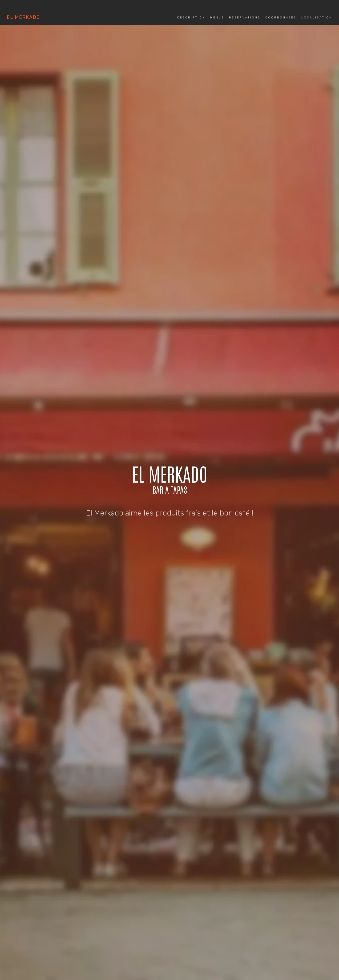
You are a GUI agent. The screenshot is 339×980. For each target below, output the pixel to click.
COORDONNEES (197, 504)
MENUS (132, 504)
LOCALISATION (233, 504)
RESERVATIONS (161, 504)
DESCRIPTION (105, 504)
